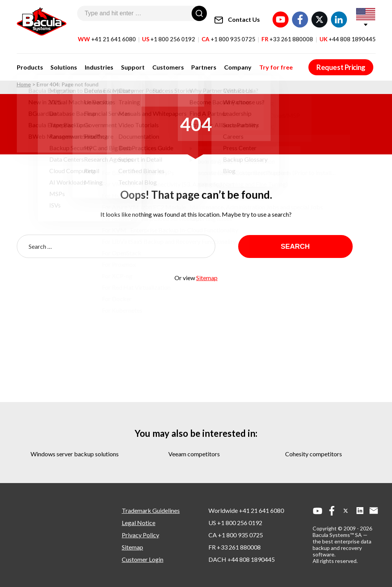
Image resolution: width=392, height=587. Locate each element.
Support (123, 62)
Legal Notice (139, 523)
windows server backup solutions (75, 454)
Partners (188, 62)
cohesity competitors (314, 454)
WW (107, 34)
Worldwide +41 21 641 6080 (246, 510)
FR (287, 34)
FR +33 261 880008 (235, 547)
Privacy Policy (140, 535)
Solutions (61, 62)
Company (219, 62)
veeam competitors (194, 454)
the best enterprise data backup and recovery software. (342, 548)
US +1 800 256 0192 (235, 523)
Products (30, 62)
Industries (93, 62)
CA (228, 34)
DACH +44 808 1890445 (242, 559)
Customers (156, 62)
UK (348, 34)
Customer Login (143, 559)
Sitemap (207, 278)
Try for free (254, 62)
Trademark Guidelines (151, 510)
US (169, 34)
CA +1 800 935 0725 (236, 535)
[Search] (199, 13)
